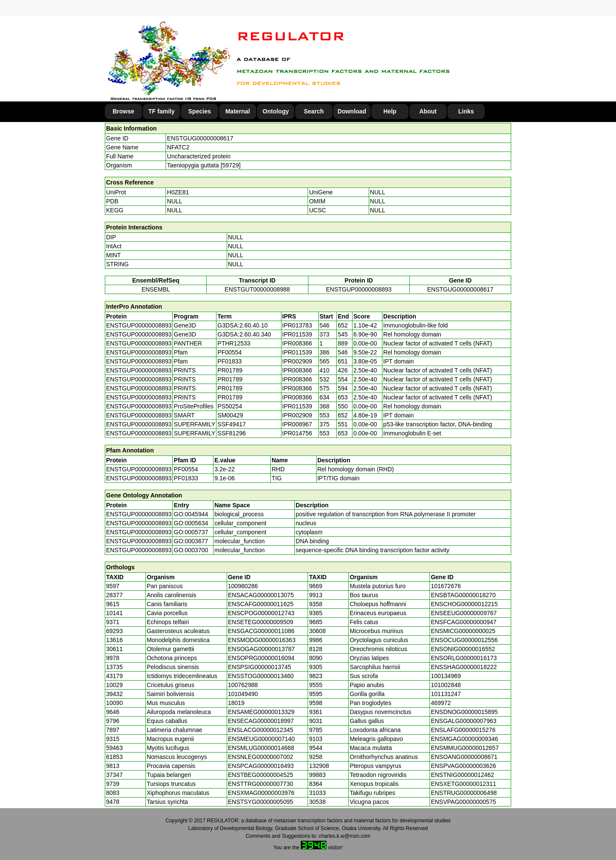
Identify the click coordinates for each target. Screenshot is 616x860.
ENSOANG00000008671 (464, 757)
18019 (236, 703)
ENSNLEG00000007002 (261, 757)
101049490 (243, 694)
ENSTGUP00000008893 (359, 289)
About (428, 111)
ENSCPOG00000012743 (261, 613)
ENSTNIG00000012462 (462, 775)
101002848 (446, 685)
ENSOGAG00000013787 (261, 649)
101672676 (446, 586)
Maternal (238, 111)
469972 (441, 703)
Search (314, 111)
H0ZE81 (178, 192)
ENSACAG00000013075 (261, 595)
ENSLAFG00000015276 (463, 730)
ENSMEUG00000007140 (261, 739)
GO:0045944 (191, 514)
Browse (123, 111)
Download (352, 111)
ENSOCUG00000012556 (464, 640)
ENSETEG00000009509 (261, 622)
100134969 (446, 676)
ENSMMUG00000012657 (465, 748)
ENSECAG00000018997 (261, 721)
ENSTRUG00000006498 (464, 793)
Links (466, 111)
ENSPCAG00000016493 (261, 766)
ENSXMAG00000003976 (261, 793)
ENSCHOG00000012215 (464, 604)
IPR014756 (297, 433)
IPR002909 (297, 361)
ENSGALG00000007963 (463, 721)
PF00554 (186, 469)
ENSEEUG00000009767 (464, 613)
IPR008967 (297, 424)
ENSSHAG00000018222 (464, 667)
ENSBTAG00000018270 (463, 595)
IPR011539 (297, 334)
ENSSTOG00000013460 (261, 676)
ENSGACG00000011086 (261, 631)
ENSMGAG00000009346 (464, 739)
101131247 (446, 694)
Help (390, 111)
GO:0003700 (191, 550)
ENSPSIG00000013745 (260, 667)
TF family (161, 111)
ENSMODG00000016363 (262, 640)
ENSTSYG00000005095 (261, 802)
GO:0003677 (191, 541)
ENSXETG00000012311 (463, 784)
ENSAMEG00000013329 (261, 712)
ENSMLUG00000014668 (261, 748)
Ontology (276, 111)
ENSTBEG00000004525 (261, 775)
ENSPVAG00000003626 (463, 766)
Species (200, 111)
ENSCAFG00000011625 (261, 604)
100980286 (243, 586)
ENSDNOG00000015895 (464, 712)
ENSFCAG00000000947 (463, 622)
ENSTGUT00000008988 (257, 289)
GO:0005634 (191, 523)
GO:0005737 (191, 532)
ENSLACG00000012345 (261, 730)
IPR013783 (297, 325)
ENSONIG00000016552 (463, 649)
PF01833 (186, 478)
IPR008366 (297, 343)
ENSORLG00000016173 (464, 658)
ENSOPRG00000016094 (261, 658)
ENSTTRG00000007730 (261, 784)
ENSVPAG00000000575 (463, 802)
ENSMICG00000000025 (463, 631)
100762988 (243, 685)
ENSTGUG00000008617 (200, 138)
